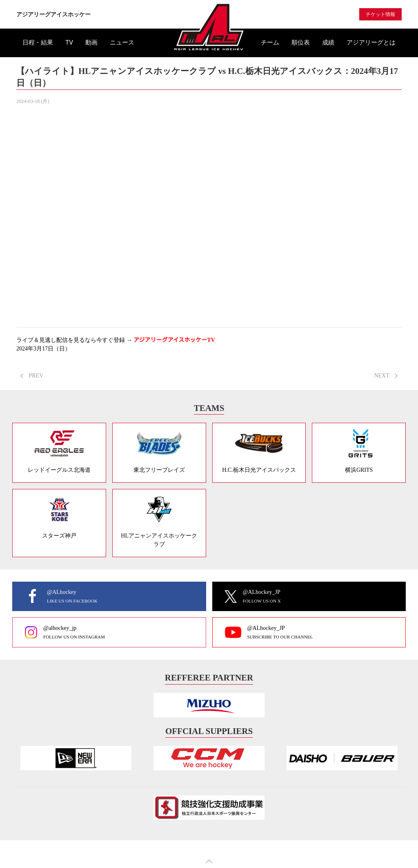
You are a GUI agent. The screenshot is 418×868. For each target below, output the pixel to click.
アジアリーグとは (371, 42)
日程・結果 (38, 42)
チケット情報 (380, 14)
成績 (328, 42)
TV (69, 42)
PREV (32, 376)
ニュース (122, 42)
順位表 (301, 42)
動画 (91, 42)
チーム (270, 42)
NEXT (386, 376)
